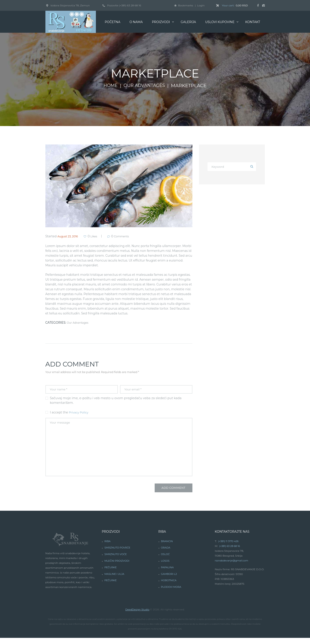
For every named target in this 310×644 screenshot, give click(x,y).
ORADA (166, 554)
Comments (128, 236)
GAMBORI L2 (169, 580)
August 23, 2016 (69, 236)
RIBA (108, 547)
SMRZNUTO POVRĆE (118, 554)
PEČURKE (111, 573)
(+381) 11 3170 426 (229, 547)
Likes (97, 236)
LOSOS (165, 567)
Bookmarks (186, 5)
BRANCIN (167, 547)
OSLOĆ (166, 560)
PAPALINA (168, 573)
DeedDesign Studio (137, 615)
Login (201, 5)
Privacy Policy (79, 414)
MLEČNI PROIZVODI (118, 567)
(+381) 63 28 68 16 (130, 5)
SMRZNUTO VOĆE (116, 560)
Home (109, 86)
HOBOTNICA (169, 586)
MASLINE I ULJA (115, 580)
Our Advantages (145, 86)
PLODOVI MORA (172, 593)
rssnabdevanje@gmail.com (233, 566)
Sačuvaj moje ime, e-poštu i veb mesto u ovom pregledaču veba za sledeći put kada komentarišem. (116, 402)
